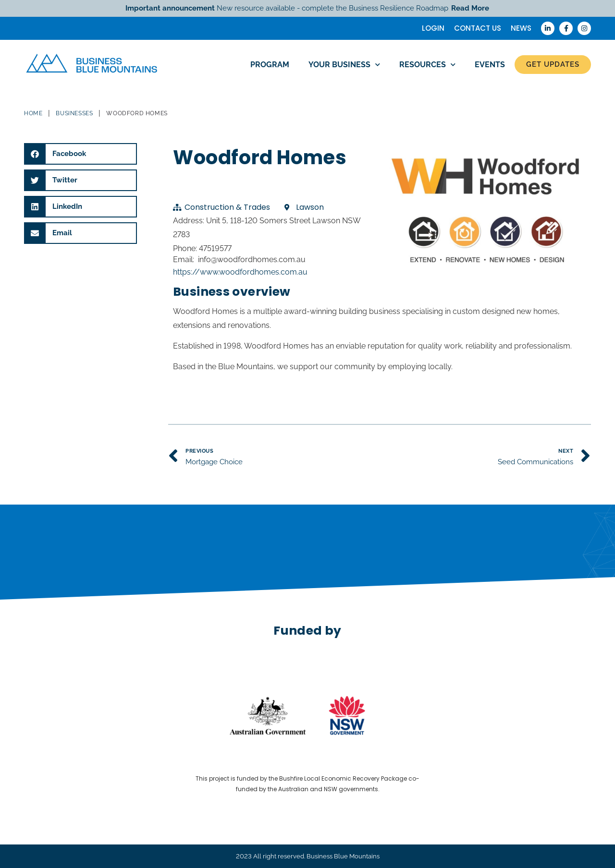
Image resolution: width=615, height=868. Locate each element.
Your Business (344, 65)
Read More (470, 8)
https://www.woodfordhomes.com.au (240, 272)
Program (270, 65)
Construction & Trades (227, 207)
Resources (427, 65)
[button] (80, 154)
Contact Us (478, 28)
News (521, 28)
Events (490, 65)
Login (433, 28)
